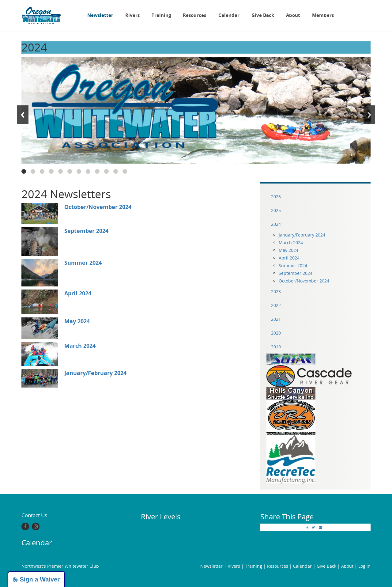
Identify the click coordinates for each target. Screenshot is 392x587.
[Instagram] (36, 526)
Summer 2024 (83, 263)
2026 (276, 197)
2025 (276, 210)
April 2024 (78, 293)
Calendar (229, 15)
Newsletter (100, 15)
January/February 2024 (95, 373)
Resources (194, 15)
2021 (276, 319)
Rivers (132, 15)
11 (116, 171)
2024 (276, 224)
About (293, 15)
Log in (364, 566)
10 (106, 171)
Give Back (263, 15)
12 (125, 171)
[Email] (320, 527)
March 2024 (80, 346)
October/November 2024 (98, 207)
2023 (276, 292)
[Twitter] (313, 527)
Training (161, 15)
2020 (276, 333)
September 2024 (86, 231)
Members (323, 15)
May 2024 (77, 321)
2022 (276, 305)
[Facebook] (25, 526)
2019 (276, 347)
